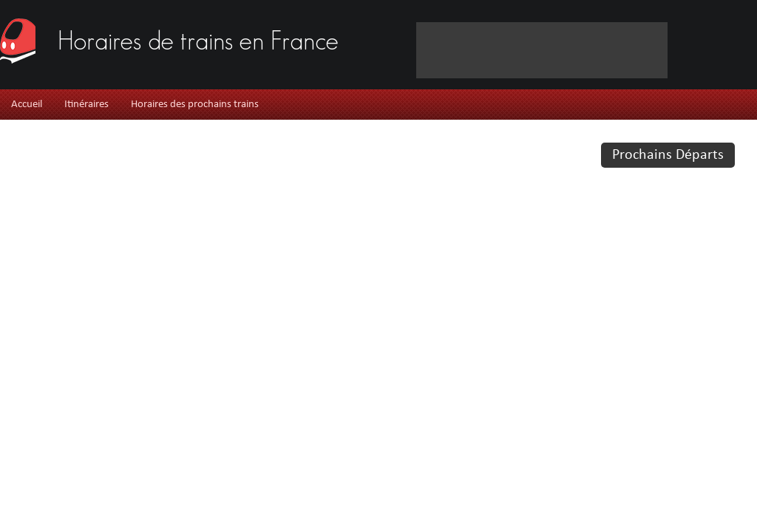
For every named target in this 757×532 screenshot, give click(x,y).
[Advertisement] (231, 66)
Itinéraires (86, 105)
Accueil (27, 105)
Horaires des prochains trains (195, 105)
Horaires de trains (198, 39)
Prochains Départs (668, 155)
